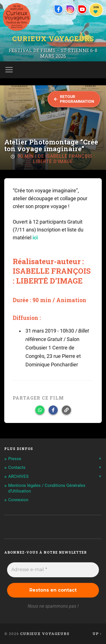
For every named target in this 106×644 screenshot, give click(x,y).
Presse (15, 459)
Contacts (17, 467)
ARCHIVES (18, 476)
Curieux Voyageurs (53, 39)
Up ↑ (97, 634)
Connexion (18, 500)
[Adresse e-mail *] (53, 570)
